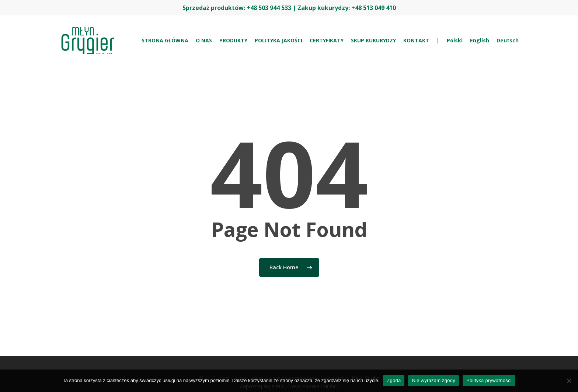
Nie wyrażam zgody (433, 380)
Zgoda (394, 380)
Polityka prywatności (489, 380)
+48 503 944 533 (269, 8)
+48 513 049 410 (374, 8)
